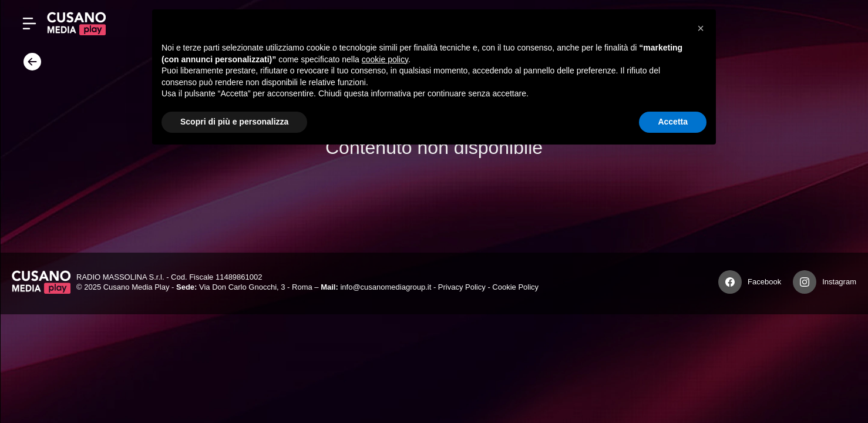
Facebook (764, 282)
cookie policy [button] (385, 59)
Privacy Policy (462, 287)
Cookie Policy (515, 287)
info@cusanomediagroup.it (386, 287)
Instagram (839, 282)
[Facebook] (730, 282)
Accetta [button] (673, 122)
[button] (701, 28)
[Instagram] (805, 282)
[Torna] (29, 66)
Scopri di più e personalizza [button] (234, 122)
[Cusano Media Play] (76, 23)
